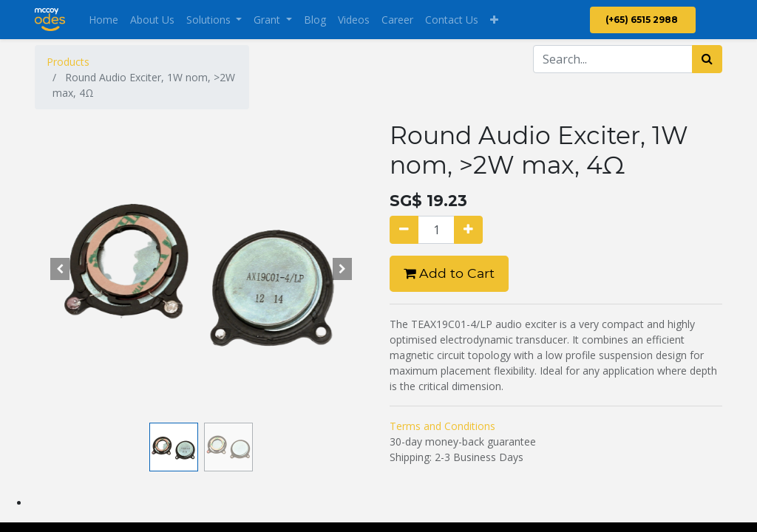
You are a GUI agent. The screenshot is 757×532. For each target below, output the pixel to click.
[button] (494, 20)
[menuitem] (103, 20)
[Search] (707, 59)
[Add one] (468, 230)
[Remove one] (404, 230)
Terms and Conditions (442, 426)
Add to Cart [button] (449, 273)
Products (68, 62)
